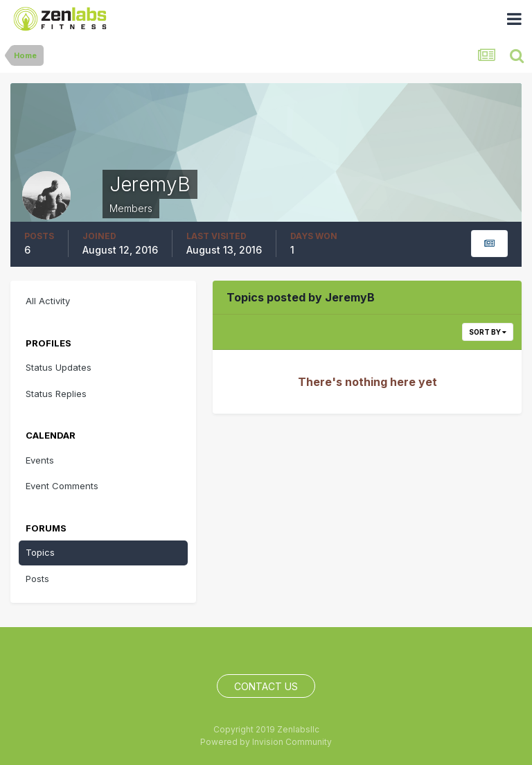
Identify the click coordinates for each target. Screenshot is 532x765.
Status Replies (56, 394)
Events (40, 460)
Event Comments (62, 486)
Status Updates (59, 367)
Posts (37, 579)
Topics (40, 552)
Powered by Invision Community (266, 742)
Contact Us (266, 686)
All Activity (48, 301)
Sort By (488, 332)
